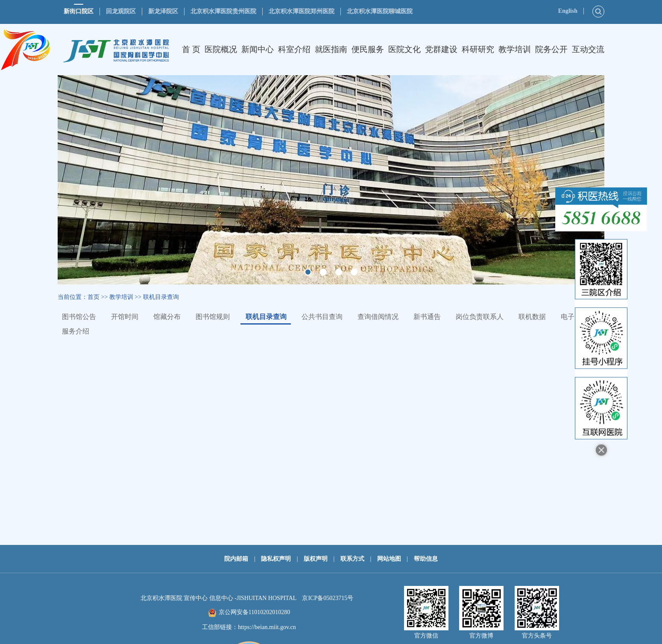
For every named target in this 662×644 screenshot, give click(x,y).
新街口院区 (79, 11)
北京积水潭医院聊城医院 (380, 11)
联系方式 (352, 559)
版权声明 (316, 559)
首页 (94, 297)
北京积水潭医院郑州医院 (302, 11)
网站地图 (389, 559)
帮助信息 (426, 559)
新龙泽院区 (163, 11)
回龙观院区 (121, 11)
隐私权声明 (276, 559)
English (568, 11)
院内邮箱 (236, 559)
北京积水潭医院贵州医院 (223, 11)
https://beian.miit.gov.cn (267, 627)
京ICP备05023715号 (328, 598)
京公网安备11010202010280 (254, 612)
